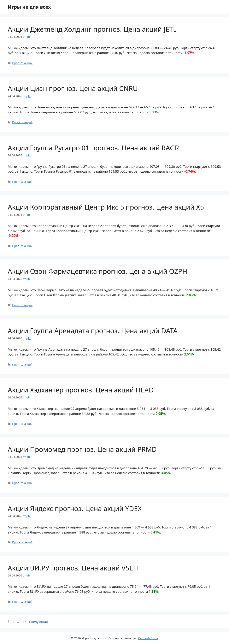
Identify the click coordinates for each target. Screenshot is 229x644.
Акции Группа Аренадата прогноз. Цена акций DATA (93, 331)
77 (25, 622)
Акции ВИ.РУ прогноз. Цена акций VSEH (73, 568)
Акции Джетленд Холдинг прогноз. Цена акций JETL (92, 29)
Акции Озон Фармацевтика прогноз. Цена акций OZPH (97, 271)
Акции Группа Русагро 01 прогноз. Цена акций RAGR (93, 148)
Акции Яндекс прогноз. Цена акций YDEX (75, 508)
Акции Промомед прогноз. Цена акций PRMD (82, 449)
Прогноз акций (22, 63)
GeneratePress (148, 638)
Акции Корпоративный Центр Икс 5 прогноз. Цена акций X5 (106, 207)
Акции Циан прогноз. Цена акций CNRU (73, 88)
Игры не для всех (29, 7)
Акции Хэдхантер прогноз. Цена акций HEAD (81, 390)
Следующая (41, 622)
